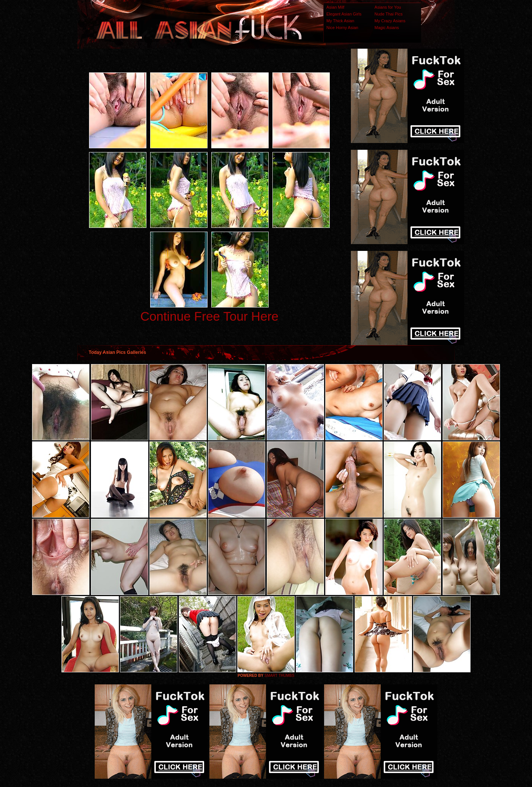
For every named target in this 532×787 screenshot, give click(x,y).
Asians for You (388, 7)
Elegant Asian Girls (344, 14)
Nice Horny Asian (342, 28)
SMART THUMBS (279, 676)
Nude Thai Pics (389, 14)
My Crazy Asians (390, 21)
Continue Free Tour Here (209, 316)
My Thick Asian (340, 21)
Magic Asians (387, 28)
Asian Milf (335, 7)
